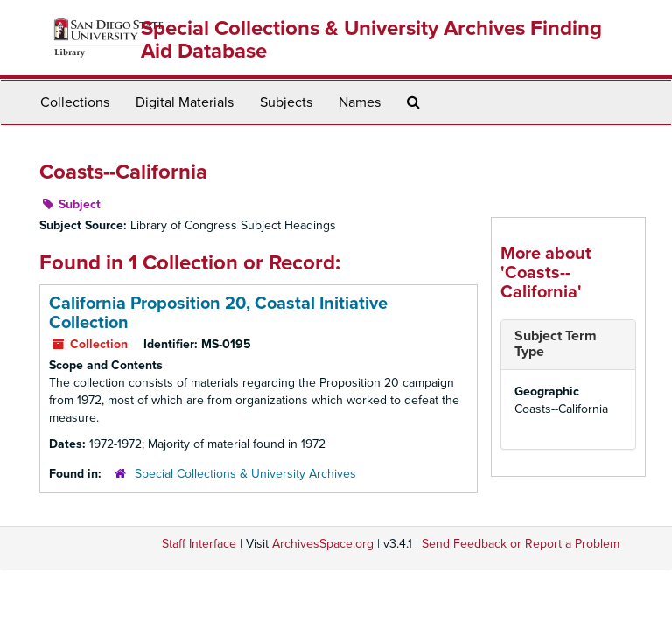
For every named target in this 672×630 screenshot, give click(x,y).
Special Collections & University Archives (245, 474)
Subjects (286, 102)
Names (360, 102)
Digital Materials (185, 102)
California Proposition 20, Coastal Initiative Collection (218, 313)
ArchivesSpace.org (323, 544)
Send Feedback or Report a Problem (521, 544)
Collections (75, 102)
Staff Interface (199, 544)
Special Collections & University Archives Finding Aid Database (371, 40)
